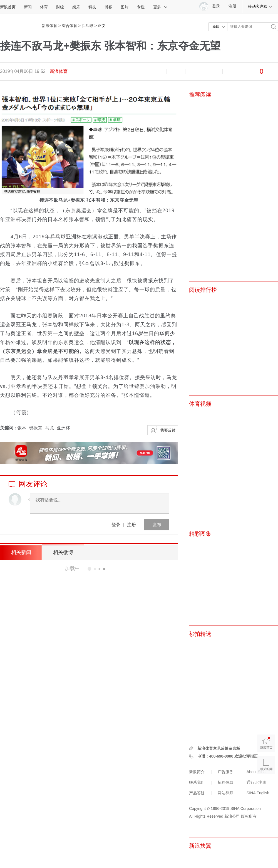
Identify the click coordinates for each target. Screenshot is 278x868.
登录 (116, 525)
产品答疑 (197, 793)
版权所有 (249, 816)
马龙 (49, 428)
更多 (160, 7)
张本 (22, 428)
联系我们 (197, 782)
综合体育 (69, 26)
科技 (92, 7)
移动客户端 (260, 6)
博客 (108, 7)
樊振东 (36, 428)
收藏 (176, 71)
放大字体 (157, 71)
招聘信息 (225, 782)
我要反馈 (168, 430)
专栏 (141, 7)
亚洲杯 (63, 428)
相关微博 (63, 552)
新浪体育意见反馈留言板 (219, 748)
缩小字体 (139, 71)
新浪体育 (49, 26)
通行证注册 (256, 782)
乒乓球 (88, 26)
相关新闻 (21, 552)
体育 (44, 7)
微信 (213, 71)
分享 (232, 71)
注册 (232, 6)
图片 (125, 7)
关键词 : (9, 428)
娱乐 (76, 7)
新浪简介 (197, 772)
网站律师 (225, 793)
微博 (195, 71)
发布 (157, 525)
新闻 (28, 7)
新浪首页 (8, 7)
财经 (60, 7)
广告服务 (225, 772)
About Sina (256, 772)
